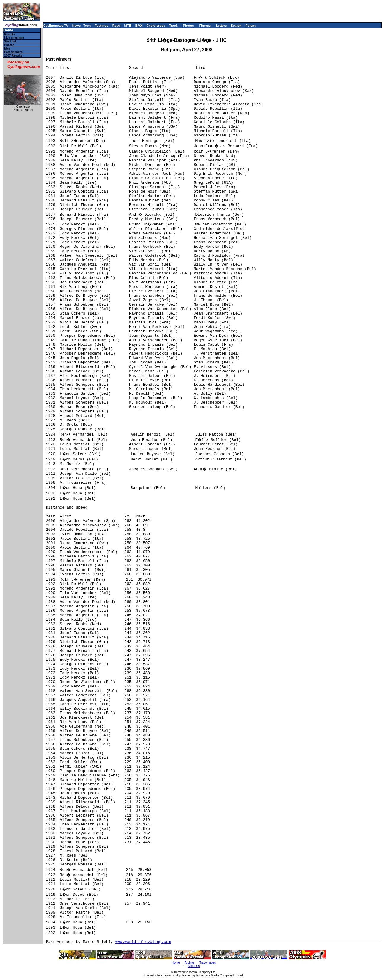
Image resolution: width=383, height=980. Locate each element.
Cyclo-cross (156, 26)
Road (116, 26)
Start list (10, 41)
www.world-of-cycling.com (143, 942)
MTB (128, 26)
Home (8, 30)
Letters (221, 26)
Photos (188, 26)
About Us (194, 966)
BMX (139, 26)
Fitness (205, 26)
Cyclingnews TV (56, 26)
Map (7, 49)
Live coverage (14, 38)
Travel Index (207, 963)
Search (236, 26)
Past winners (13, 52)
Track (173, 26)
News (77, 26)
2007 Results (13, 56)
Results (9, 34)
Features (102, 26)
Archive (189, 963)
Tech (87, 26)
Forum (251, 26)
